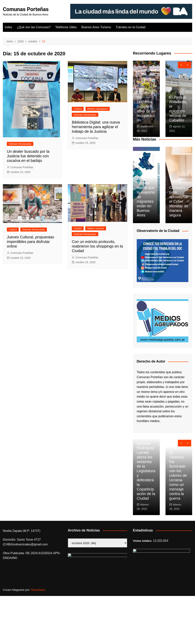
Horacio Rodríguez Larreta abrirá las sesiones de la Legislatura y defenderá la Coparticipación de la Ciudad (146, 471)
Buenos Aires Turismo (96, 27)
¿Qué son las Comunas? (34, 27)
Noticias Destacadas (20, 144)
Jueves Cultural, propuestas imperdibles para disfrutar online (30, 242)
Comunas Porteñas (26, 9)
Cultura (78, 109)
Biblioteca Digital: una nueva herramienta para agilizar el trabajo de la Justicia (96, 127)
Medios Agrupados (98, 109)
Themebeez (38, 590)
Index (8, 27)
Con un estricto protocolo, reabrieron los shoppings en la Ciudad (97, 246)
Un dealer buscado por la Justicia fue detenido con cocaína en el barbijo (28, 156)
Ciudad (78, 228)
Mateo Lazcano (96, 228)
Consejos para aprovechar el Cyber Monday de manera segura (179, 201)
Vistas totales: (143, 541)
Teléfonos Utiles (66, 27)
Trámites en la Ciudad (131, 27)
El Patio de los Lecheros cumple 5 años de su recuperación (146, 106)
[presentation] (181, 65)
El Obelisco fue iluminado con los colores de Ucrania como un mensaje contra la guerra (178, 475)
